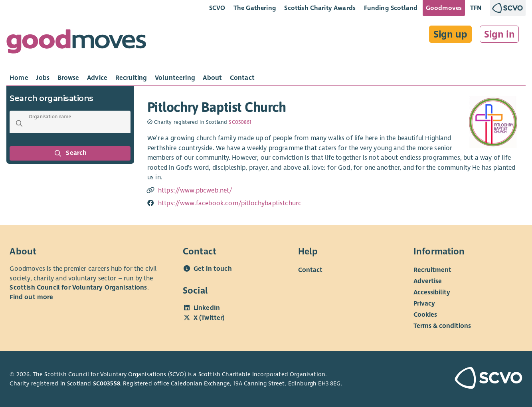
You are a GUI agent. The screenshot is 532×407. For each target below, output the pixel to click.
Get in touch (213, 269)
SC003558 (107, 383)
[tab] (19, 78)
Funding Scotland (391, 8)
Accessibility (432, 292)
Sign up (450, 34)
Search (70, 153)
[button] (19, 123)
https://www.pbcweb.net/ (195, 191)
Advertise (428, 281)
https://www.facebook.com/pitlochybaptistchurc (230, 203)
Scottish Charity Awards (320, 8)
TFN (476, 8)
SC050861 (240, 122)
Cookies (425, 315)
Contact (310, 270)
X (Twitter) (209, 318)
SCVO (217, 8)
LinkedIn (207, 308)
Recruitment (432, 270)
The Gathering (255, 8)
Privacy (424, 304)
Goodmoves (444, 8)
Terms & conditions (442, 326)
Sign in (499, 34)
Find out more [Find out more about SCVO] (31, 297)
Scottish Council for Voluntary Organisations (78, 288)
